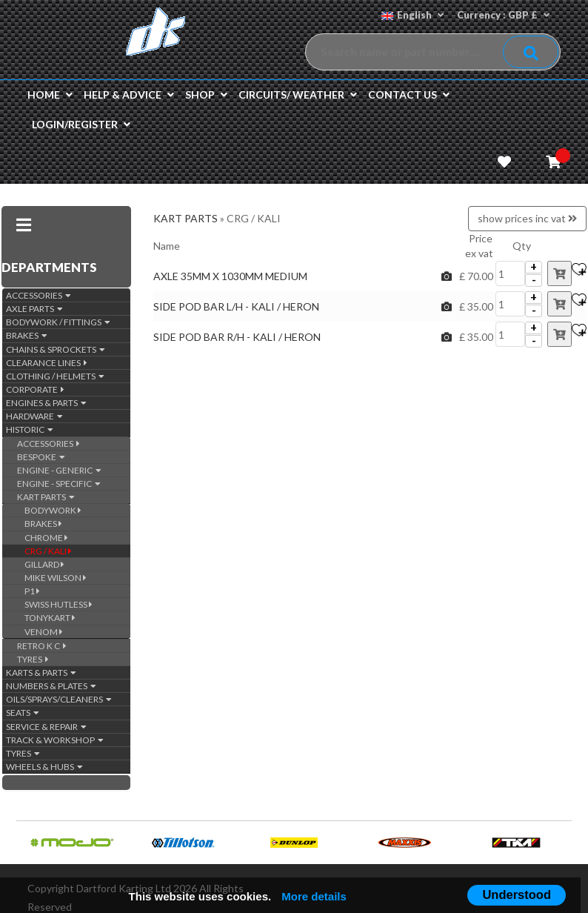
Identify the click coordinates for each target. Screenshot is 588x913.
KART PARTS (46, 497)
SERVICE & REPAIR (46, 727)
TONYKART (50, 618)
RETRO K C (42, 646)
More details (314, 896)
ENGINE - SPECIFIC (59, 484)
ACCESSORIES (39, 295)
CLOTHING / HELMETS (55, 376)
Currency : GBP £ (503, 15)
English (412, 15)
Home (50, 94)
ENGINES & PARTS (46, 403)
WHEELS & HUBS (44, 767)
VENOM (44, 632)
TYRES (33, 659)
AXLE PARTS (34, 309)
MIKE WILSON (56, 578)
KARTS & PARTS (41, 673)
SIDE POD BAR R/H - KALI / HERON (238, 337)
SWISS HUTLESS (59, 604)
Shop (206, 94)
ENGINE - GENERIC (59, 470)
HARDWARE (34, 416)
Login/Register (81, 124)
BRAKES (27, 335)
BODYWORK (53, 510)
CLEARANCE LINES (47, 363)
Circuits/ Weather (298, 94)
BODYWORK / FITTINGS (58, 322)
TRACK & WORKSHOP (55, 740)
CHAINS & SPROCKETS (56, 349)
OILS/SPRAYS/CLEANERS (59, 699)
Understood (517, 894)
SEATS (23, 713)
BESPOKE (41, 457)
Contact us (409, 94)
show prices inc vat (527, 218)
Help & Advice (129, 94)
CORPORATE (35, 389)
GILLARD (44, 564)
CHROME (46, 538)
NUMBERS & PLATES (51, 686)
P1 (32, 591)
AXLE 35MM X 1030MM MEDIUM (230, 276)
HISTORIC (30, 429)
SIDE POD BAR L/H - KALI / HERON (236, 306)
